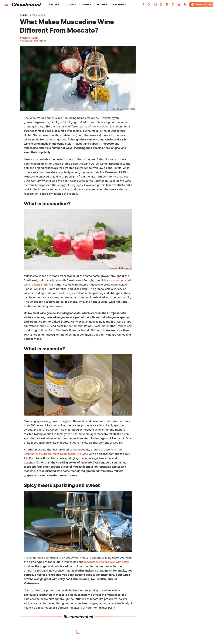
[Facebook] (143, 5)
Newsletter (201, 4)
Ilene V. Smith (30, 38)
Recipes (54, 4)
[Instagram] (155, 5)
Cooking (71, 4)
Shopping (119, 4)
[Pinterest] (173, 5)
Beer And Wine (38, 15)
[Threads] (161, 5)
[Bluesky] (179, 5)
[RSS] (185, 5)
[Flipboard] (167, 5)
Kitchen (102, 4)
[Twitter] (149, 5)
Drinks (86, 4)
